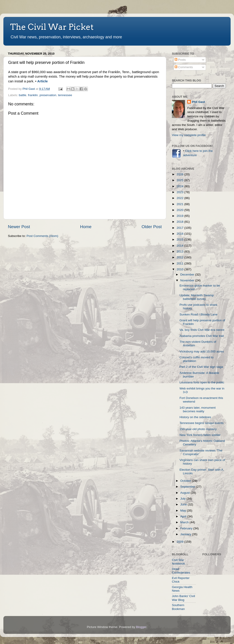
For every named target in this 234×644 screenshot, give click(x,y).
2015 (180, 240)
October (186, 481)
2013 (180, 251)
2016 (180, 234)
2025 (180, 180)
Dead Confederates (181, 571)
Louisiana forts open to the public (202, 382)
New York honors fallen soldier (200, 435)
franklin (33, 95)
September (188, 487)
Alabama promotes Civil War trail (202, 336)
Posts (180, 60)
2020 (180, 210)
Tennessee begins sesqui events (202, 423)
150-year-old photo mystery (198, 429)
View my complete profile (189, 135)
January (186, 534)
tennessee (65, 95)
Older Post (152, 227)
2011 (180, 263)
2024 (180, 186)
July (183, 499)
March (185, 522)
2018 (180, 222)
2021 (180, 204)
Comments (184, 67)
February (187, 528)
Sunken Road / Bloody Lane (199, 314)
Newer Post (19, 227)
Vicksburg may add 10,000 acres (202, 351)
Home (86, 227)
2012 (180, 257)
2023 (180, 192)
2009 (180, 542)
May (184, 511)
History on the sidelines (195, 417)
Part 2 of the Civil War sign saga (201, 367)
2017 (180, 228)
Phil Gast (198, 102)
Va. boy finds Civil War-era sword (202, 330)
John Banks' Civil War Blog (183, 598)
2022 (180, 198)
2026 (180, 174)
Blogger (141, 627)
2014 (180, 246)
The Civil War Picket (52, 27)
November (188, 280)
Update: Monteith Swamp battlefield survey (197, 297)
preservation (48, 95)
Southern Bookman (178, 607)
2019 (180, 216)
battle (22, 95)
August (185, 493)
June (184, 504)
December (188, 275)
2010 (180, 269)
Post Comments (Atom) (42, 236)
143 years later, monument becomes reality (198, 409)
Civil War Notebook (178, 562)
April (184, 516)
